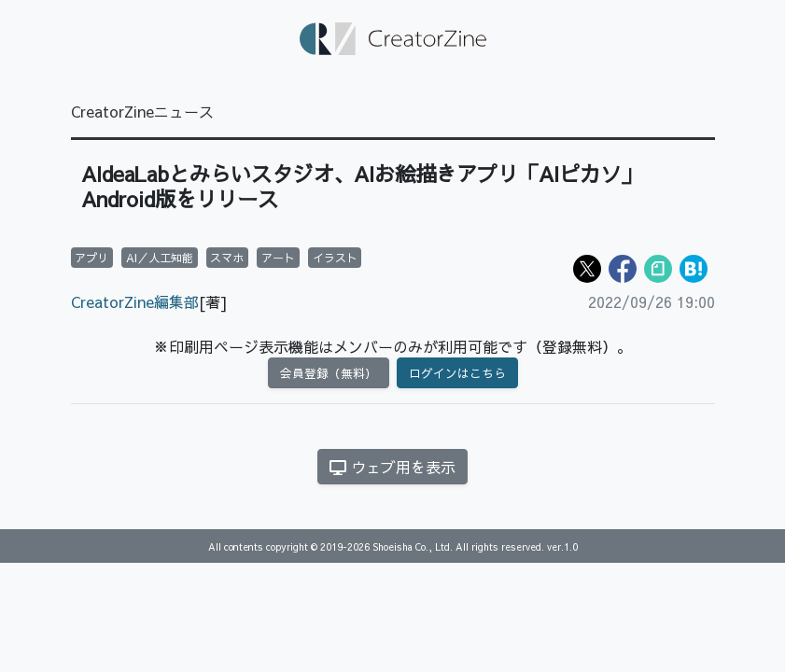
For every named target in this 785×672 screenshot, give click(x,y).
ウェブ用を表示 (392, 467)
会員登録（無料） (329, 373)
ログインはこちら (457, 373)
